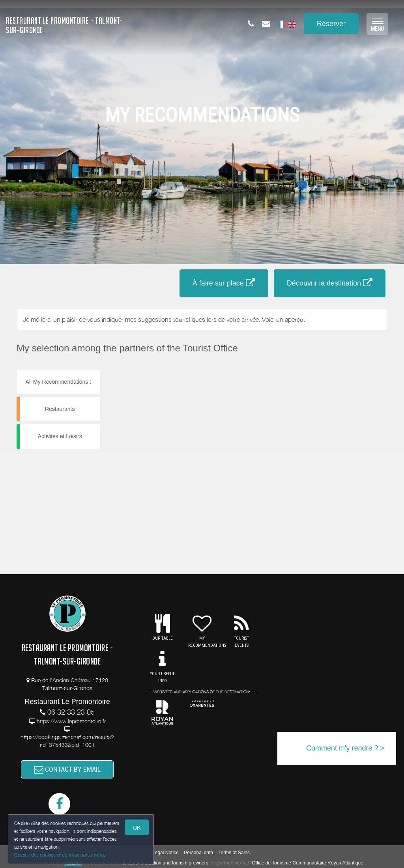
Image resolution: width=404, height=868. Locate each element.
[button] (154, 369)
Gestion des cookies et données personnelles (60, 855)
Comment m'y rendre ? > (345, 748)
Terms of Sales (234, 853)
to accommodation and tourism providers (166, 863)
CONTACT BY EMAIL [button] (67, 769)
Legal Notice (166, 853)
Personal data (198, 853)
